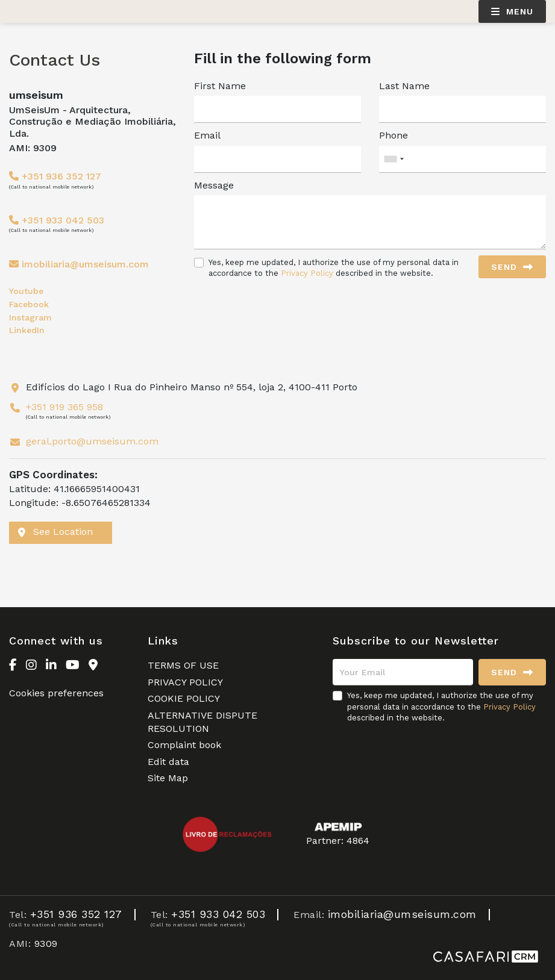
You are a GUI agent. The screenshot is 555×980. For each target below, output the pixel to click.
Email (207, 135)
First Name (220, 86)
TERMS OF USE (183, 665)
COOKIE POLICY (184, 698)
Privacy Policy (307, 273)
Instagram (30, 317)
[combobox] (463, 159)
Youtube (26, 291)
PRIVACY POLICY (185, 682)
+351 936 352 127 (55, 176)
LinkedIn (27, 330)
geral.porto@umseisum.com (92, 441)
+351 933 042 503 (57, 220)
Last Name (404, 86)
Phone (394, 135)
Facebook (29, 304)
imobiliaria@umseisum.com (85, 264)
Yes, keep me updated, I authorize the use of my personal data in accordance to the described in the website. (334, 268)
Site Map (168, 778)
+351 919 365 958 (64, 407)
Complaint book (184, 745)
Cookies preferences (56, 693)
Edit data (168, 762)
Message (214, 185)
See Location (55, 532)
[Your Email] (403, 672)
